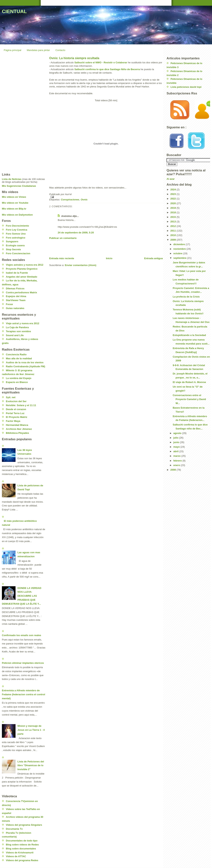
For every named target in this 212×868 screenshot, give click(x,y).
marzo (177, 456)
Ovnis (84, 200)
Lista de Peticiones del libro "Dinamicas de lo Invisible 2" (31, 766)
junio (177, 442)
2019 (173, 208)
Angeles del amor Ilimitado (21, 277)
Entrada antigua (154, 258)
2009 (173, 240)
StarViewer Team (16, 300)
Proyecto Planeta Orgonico (22, 269)
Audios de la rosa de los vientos (25, 362)
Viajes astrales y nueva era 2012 (25, 265)
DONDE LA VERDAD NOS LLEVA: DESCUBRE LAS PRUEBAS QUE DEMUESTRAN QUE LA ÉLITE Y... (22, 596)
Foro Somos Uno (16, 234)
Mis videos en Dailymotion (17, 215)
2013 (173, 222)
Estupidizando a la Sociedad (189, 335)
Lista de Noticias (12, 179)
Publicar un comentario (63, 238)
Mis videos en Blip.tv (14, 209)
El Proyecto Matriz (17, 417)
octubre (178, 253)
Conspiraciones (70, 200)
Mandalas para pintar (38, 50)
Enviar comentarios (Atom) (80, 265)
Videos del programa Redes (22, 860)
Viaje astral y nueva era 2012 (23, 323)
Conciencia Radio (16, 354)
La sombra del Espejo (19, 378)
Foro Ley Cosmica (17, 230)
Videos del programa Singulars (24, 825)
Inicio (109, 258)
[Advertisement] (94, 248)
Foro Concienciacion (18, 253)
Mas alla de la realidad (19, 358)
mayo (177, 447)
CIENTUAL (14, 11)
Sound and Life (15, 335)
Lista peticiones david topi (186, 87)
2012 (173, 226)
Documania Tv (14, 829)
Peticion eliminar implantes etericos (23, 663)
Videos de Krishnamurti (20, 853)
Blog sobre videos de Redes (22, 845)
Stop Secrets (13, 249)
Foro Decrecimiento (17, 226)
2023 (173, 194)
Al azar (171, 179)
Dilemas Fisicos (15, 288)
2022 (173, 199)
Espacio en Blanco (17, 382)
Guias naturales (15, 308)
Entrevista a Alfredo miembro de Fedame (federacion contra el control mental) (23, 694)
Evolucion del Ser (16, 401)
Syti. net (11, 397)
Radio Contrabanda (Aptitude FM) (25, 366)
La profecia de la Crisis (186, 297)
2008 (173, 470)
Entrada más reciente (62, 258)
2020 (173, 203)
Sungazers (12, 241)
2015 (173, 217)
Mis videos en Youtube (15, 203)
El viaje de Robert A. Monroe (189, 382)
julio (176, 438)
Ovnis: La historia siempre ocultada (74, 58)
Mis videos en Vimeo (14, 197)
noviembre (180, 249)
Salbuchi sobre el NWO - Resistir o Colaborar (101, 62)
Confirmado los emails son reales (21, 635)
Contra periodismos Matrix (21, 292)
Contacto (60, 50)
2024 (173, 190)
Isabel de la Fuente (17, 273)
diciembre (180, 244)
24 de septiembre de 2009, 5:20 (76, 233)
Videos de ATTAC (16, 856)
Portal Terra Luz (15, 413)
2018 (173, 212)
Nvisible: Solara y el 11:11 (21, 405)
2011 (173, 231)
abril (176, 451)
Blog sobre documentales (21, 849)
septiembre (180, 258)
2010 (173, 235)
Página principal (13, 50)
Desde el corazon (16, 409)
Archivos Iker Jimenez (19, 429)
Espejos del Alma (16, 296)
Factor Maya (13, 421)
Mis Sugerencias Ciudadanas (19, 186)
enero (177, 465)
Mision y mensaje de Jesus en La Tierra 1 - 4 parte (31, 730)
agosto (178, 433)
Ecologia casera (15, 245)
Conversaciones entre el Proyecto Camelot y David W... (189, 399)
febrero (178, 461)
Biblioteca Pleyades (17, 433)
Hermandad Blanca (17, 425)
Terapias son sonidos (18, 331)
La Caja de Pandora (17, 327)
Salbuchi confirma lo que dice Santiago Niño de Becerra (107, 69)
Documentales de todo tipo (22, 841)
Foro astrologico (16, 238)
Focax (9, 304)
